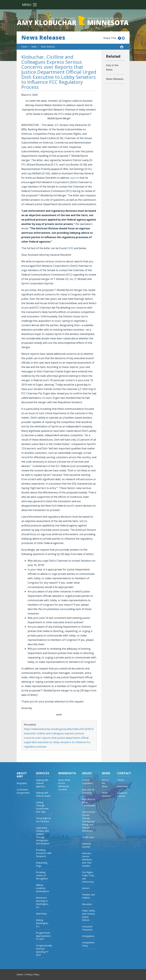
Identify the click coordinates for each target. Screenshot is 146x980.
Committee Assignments (23, 791)
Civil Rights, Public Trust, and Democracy (88, 877)
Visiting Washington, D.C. (42, 923)
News (34, 47)
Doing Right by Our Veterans (43, 820)
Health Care (88, 837)
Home (24, 47)
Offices (121, 780)
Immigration (88, 936)
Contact (124, 773)
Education (87, 904)
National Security (86, 845)
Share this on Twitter (123, 38)
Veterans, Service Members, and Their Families (87, 860)
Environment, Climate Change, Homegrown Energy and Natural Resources (89, 821)
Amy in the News (112, 67)
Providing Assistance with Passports (44, 853)
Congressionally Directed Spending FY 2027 (44, 950)
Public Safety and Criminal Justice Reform (89, 915)
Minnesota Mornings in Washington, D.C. (42, 902)
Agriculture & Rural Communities (89, 802)
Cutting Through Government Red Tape (42, 807)
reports (74, 178)
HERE (70, 248)
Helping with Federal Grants (43, 794)
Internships (41, 914)
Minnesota (67, 773)
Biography (22, 783)
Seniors (86, 888)
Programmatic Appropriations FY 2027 (43, 936)
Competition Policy (88, 944)
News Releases (43, 38)
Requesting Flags (42, 864)
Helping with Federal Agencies (42, 783)
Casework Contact (122, 794)
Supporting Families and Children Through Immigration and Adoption (43, 836)
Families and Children (88, 896)
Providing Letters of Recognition (42, 875)
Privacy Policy (32, 974)
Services (42, 773)
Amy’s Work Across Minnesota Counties (64, 785)
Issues (87, 773)
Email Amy (122, 786)
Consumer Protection (87, 928)
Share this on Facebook (119, 38)
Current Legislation (88, 782)
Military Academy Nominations (42, 888)
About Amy (22, 775)
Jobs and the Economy (88, 791)
